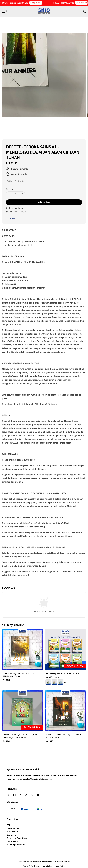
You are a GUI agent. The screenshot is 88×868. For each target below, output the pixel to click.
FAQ (9, 825)
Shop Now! (38, 3)
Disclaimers (12, 841)
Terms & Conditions (31, 866)
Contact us (12, 835)
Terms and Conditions (17, 838)
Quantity (10, 189)
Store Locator (13, 832)
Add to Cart (44, 202)
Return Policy (59, 866)
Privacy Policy (46, 866)
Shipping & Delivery (16, 845)
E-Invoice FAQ (13, 828)
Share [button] (11, 219)
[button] (3, 11)
